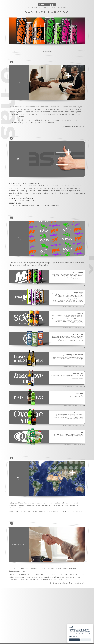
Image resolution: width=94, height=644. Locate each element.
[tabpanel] (47, 36)
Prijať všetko (74, 640)
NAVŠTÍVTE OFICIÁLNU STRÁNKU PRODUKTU (72, 295)
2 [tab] (45, 61)
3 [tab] (47, 61)
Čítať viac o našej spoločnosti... (73, 136)
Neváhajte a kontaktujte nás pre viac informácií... (65, 594)
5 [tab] (51, 61)
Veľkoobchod (56, 8)
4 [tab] (49, 61)
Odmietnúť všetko (86, 640)
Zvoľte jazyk (81, 4)
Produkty (35, 8)
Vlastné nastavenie (73, 636)
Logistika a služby (45, 8)
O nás (29, 8)
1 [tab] (43, 61)
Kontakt (64, 8)
